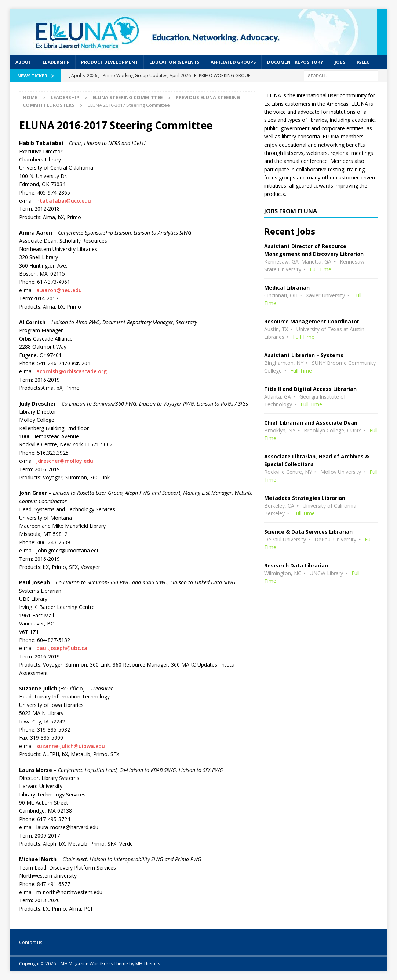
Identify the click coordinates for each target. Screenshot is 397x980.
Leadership (56, 62)
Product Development (110, 62)
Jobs (340, 62)
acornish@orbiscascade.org (72, 371)
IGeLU (363, 62)
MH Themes (148, 964)
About (23, 62)
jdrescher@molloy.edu (65, 461)
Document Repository (295, 62)
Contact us (31, 942)
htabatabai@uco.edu (64, 201)
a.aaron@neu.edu (58, 290)
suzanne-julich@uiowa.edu (71, 746)
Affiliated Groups (233, 62)
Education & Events (174, 62)
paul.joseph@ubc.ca (62, 648)
